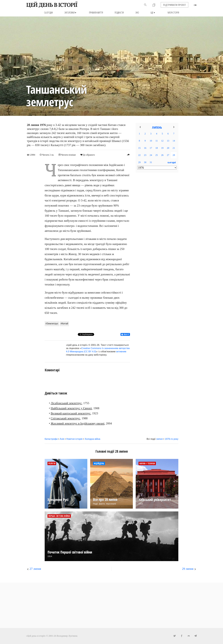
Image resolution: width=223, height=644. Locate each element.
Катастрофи (51, 439)
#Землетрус (52, 324)
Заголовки (71, 13)
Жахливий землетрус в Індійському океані (78, 423)
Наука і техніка (147, 463)
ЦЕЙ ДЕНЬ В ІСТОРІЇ (52, 5)
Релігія (52, 463)
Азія (62, 439)
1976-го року (172, 439)
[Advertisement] (157, 221)
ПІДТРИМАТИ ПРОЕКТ (175, 5)
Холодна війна (92, 439)
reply (128, 155)
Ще (153, 13)
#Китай (64, 324)
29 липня (188, 569)
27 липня (35, 569)
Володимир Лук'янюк (67, 636)
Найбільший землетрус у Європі (71, 408)
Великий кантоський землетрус (71, 413)
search (145, 5)
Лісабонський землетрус (66, 403)
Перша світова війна (59, 516)
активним (121, 352)
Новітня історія (74, 439)
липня (159, 439)
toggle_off (195, 5)
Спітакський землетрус (65, 418)
